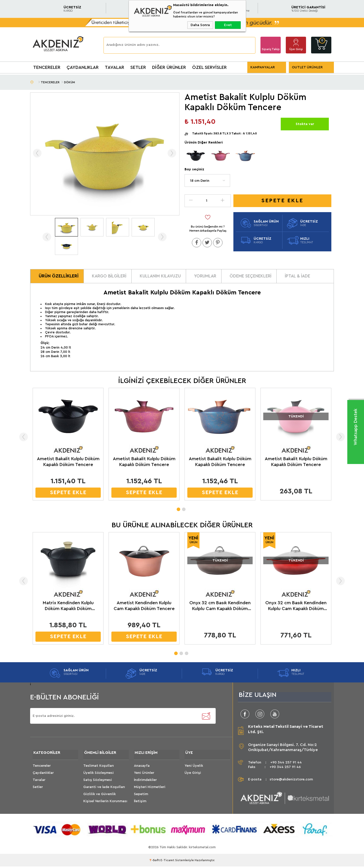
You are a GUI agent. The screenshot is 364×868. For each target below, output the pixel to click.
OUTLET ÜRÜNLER (307, 67)
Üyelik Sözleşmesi (98, 775)
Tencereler (42, 768)
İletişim (140, 803)
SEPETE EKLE (68, 494)
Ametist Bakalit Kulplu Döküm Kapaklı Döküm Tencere (68, 463)
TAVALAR (115, 67)
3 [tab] (186, 653)
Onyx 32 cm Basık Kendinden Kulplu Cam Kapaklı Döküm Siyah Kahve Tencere (220, 607)
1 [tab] (178, 509)
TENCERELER (47, 67)
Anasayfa (142, 768)
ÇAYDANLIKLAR (83, 67)
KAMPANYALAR (263, 67)
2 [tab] (184, 509)
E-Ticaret (167, 862)
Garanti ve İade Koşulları (104, 789)
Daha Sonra (200, 25)
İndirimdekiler (145, 782)
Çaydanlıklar (43, 775)
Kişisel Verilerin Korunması (105, 803)
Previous (22, 438)
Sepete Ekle (282, 201)
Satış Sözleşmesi (98, 782)
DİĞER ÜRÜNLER (169, 67)
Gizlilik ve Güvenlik (99, 796)
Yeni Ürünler (144, 775)
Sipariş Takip (271, 49)
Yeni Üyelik (194, 768)
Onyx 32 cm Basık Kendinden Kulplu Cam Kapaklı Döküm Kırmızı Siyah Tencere (296, 607)
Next (342, 438)
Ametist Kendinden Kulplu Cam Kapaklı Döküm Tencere (144, 607)
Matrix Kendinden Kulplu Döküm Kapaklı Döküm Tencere (68, 607)
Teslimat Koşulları (99, 768)
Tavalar (39, 782)
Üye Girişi (296, 49)
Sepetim (141, 796)
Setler (38, 789)
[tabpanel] (68, 447)
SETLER (138, 67)
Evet (228, 25)
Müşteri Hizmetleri (150, 789)
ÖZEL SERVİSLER (209, 67)
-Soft (155, 862)
